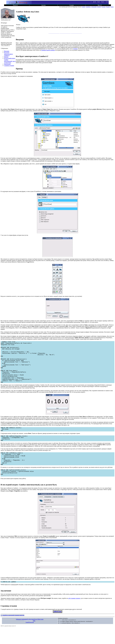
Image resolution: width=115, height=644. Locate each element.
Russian (108, 7)
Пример (6, 57)
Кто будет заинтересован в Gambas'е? (8, 54)
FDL (34, 637)
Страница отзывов (9, 66)
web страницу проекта (74, 615)
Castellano (88, 7)
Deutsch (99, 7)
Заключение (7, 64)
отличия (75, 49)
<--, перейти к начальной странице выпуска (12, 632)
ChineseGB (94, 7)
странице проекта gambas (48, 50)
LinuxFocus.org (30, 639)
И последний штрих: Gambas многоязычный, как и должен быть (10, 60)
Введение (7, 51)
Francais (103, 7)
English (83, 7)
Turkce (112, 7)
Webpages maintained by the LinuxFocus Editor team (30, 636)
